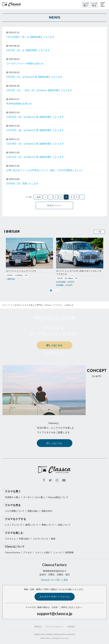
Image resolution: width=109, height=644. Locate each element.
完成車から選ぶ (13, 497)
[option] (29, 259)
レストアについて (14, 525)
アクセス (28, 552)
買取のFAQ (47, 511)
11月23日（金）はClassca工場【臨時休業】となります (35, 130)
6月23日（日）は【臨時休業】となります (28, 50)
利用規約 (71, 627)
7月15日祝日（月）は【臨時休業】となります (30, 37)
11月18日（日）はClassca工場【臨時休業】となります (35, 144)
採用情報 (69, 552)
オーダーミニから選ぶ (34, 497)
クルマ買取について (15, 511)
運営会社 (38, 627)
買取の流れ (33, 511)
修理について (32, 525)
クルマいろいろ (40, 539)
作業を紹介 (24, 539)
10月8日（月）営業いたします (22, 183)
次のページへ (54, 205)
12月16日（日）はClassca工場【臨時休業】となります (35, 117)
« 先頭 (38, 197)
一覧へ (99, 232)
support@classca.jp (55, 614)
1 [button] (51, 291)
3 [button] (58, 291)
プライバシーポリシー (55, 627)
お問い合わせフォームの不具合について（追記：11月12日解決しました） (45, 170)
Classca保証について (58, 497)
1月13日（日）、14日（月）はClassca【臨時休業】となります (39, 90)
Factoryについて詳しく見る (54, 580)
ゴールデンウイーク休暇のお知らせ (25, 63)
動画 (53, 539)
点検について (64, 525)
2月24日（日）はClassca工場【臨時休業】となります (34, 77)
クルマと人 (10, 539)
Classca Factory (13, 552)
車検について (48, 525)
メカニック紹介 (43, 552)
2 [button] (54, 291)
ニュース (58, 552)
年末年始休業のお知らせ (19, 103)
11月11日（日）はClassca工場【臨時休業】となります (35, 157)
